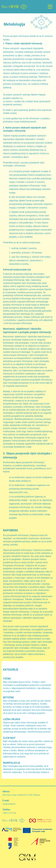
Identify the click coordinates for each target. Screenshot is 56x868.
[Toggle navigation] (50, 7)
